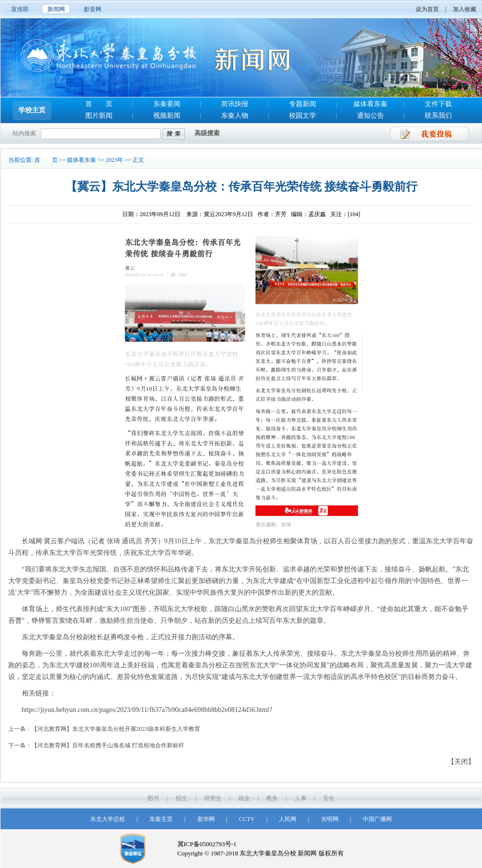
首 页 (99, 104)
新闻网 (56, 9)
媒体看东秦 (370, 104)
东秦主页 (161, 819)
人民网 (288, 819)
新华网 (206, 819)
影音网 (93, 9)
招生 (181, 798)
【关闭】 (461, 762)
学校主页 (32, 110)
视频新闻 (167, 116)
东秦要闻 (167, 104)
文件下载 (438, 104)
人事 (301, 798)
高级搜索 (207, 133)
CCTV (247, 819)
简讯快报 (235, 104)
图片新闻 (99, 116)
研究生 (213, 798)
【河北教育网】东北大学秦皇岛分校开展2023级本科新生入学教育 (116, 729)
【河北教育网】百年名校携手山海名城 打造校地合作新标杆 (108, 745)
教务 (272, 798)
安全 (329, 798)
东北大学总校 (108, 819)
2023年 (114, 160)
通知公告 (370, 116)
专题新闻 (303, 104)
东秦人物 (235, 116)
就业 (244, 798)
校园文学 (303, 116)
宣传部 (20, 9)
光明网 (330, 819)
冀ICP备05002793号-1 (207, 844)
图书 (153, 798)
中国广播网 (377, 819)
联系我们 (438, 116)
